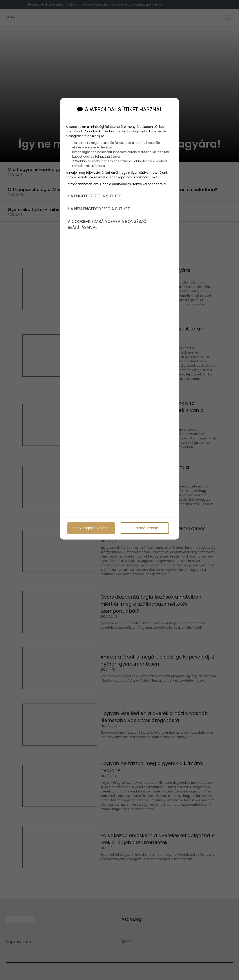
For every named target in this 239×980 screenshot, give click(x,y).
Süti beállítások (145, 528)
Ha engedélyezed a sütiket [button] (94, 194)
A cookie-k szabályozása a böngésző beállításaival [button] (107, 223)
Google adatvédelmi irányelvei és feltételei (133, 182)
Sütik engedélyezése (91, 528)
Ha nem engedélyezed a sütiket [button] (99, 207)
